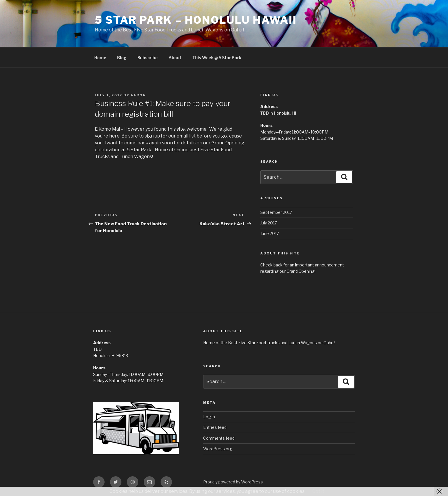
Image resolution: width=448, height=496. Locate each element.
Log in (209, 417)
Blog (122, 58)
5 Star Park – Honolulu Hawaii (196, 20)
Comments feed (219, 438)
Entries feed (215, 427)
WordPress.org (218, 449)
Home (100, 58)
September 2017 (276, 212)
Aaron (138, 95)
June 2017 (270, 233)
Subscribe (148, 58)
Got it (318, 491)
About (175, 58)
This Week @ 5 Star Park (217, 58)
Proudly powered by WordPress (233, 482)
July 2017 (269, 223)
